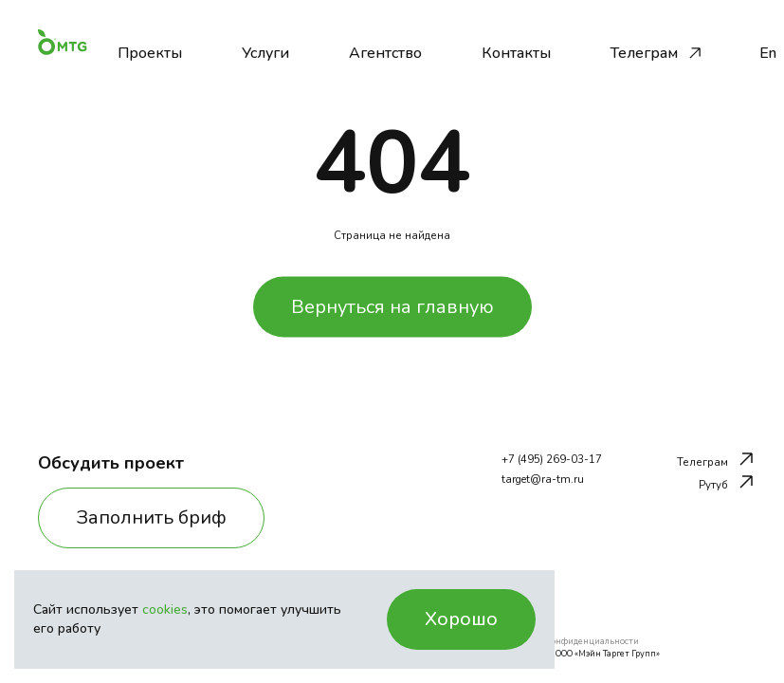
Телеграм (644, 53)
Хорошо (461, 619)
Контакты (516, 53)
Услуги (265, 53)
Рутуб (726, 484)
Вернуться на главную (392, 306)
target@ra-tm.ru (543, 480)
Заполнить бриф (151, 517)
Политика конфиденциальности (570, 641)
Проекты (150, 53)
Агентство (385, 53)
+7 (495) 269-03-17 (552, 460)
